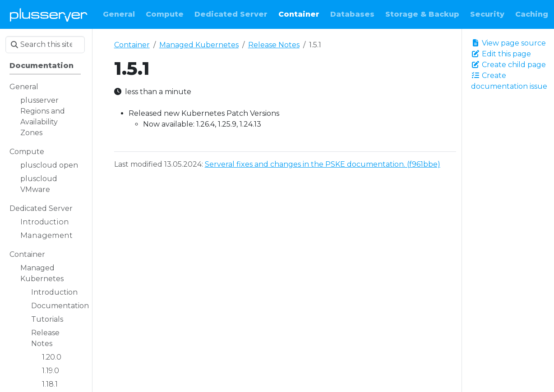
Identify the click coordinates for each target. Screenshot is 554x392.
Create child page (508, 65)
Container (132, 45)
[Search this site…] (45, 45)
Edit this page (501, 54)
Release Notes (274, 45)
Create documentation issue (509, 81)
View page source (508, 43)
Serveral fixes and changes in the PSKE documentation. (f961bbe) (323, 164)
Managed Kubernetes (199, 45)
